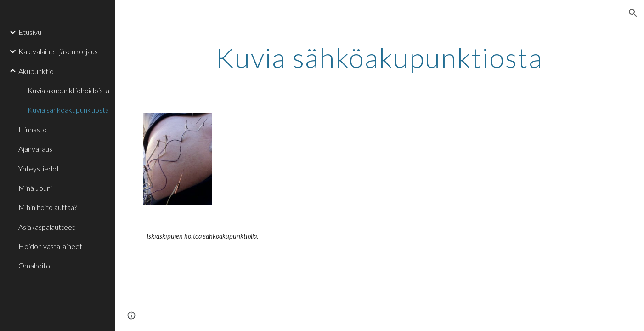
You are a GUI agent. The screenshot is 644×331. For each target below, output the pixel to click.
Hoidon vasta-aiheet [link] (50, 246)
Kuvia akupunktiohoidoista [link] (68, 90)
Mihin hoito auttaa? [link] (48, 207)
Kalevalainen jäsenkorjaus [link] (58, 51)
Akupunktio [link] (36, 71)
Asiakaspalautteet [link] (47, 227)
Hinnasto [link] (33, 129)
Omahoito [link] (34, 265)
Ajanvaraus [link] (35, 149)
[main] (379, 57)
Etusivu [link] (30, 32)
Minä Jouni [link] (35, 188)
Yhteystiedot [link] (39, 168)
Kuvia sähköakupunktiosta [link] (68, 110)
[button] (633, 13)
